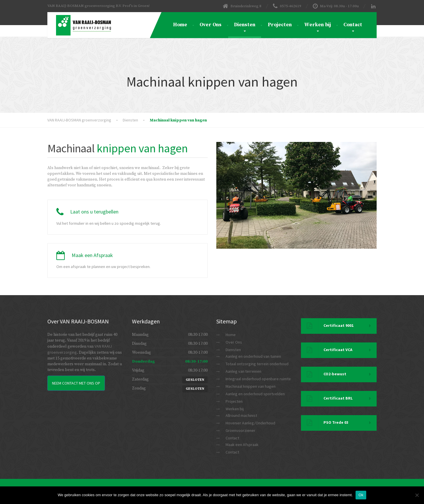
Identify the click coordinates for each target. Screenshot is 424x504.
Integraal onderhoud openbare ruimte (258, 379)
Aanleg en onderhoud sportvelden (255, 394)
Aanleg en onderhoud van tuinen (253, 356)
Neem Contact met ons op (76, 383)
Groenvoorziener (240, 430)
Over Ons (211, 25)
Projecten (280, 25)
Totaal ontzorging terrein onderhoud (257, 364)
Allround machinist (241, 415)
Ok (361, 495)
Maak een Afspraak (242, 445)
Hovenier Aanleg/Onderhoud (250, 423)
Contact (353, 25)
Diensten (245, 25)
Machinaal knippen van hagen (251, 386)
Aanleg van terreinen (243, 371)
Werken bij (318, 25)
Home (180, 25)
